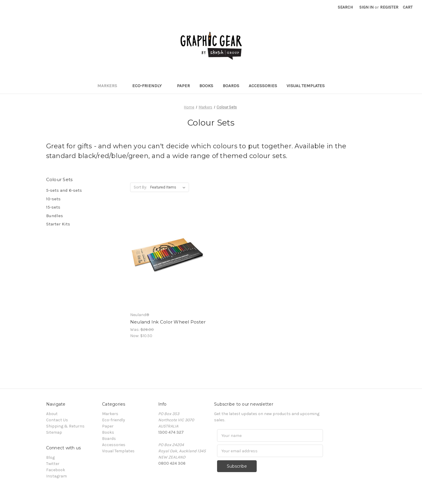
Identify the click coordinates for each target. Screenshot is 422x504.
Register (389, 7)
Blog (50, 457)
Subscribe (237, 466)
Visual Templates (306, 86)
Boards (231, 86)
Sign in (366, 7)
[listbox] (169, 187)
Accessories (263, 86)
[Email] (270, 451)
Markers (110, 86)
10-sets (53, 199)
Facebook (56, 470)
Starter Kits (58, 224)
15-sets (53, 207)
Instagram (56, 476)
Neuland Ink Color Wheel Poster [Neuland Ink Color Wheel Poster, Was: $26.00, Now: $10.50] (168, 322)
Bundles (55, 216)
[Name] (270, 435)
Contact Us (57, 420)
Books (206, 86)
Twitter (53, 464)
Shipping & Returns (65, 426)
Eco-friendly (150, 86)
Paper (183, 86)
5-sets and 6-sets (64, 190)
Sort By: (140, 187)
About (52, 414)
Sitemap (54, 432)
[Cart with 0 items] (408, 7)
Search (345, 7)
